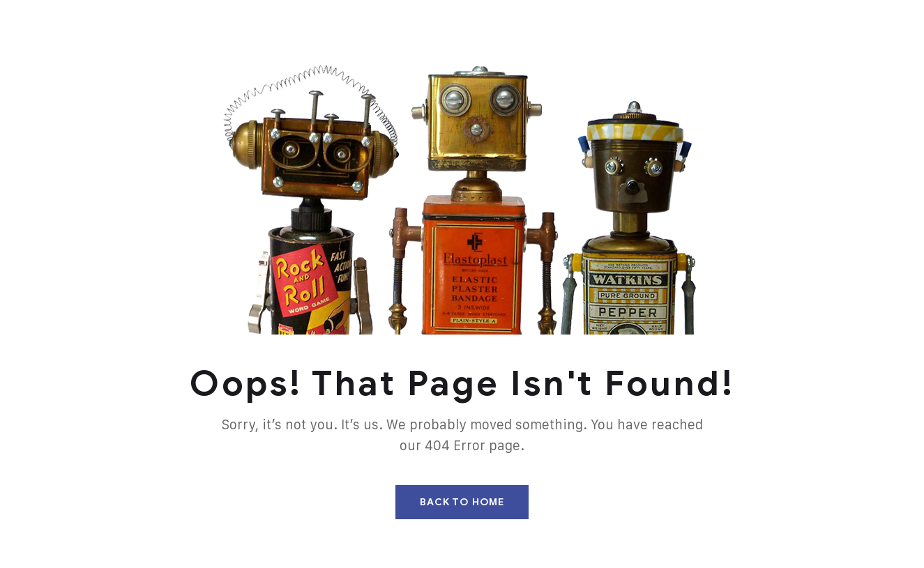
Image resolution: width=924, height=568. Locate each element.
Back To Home (462, 502)
